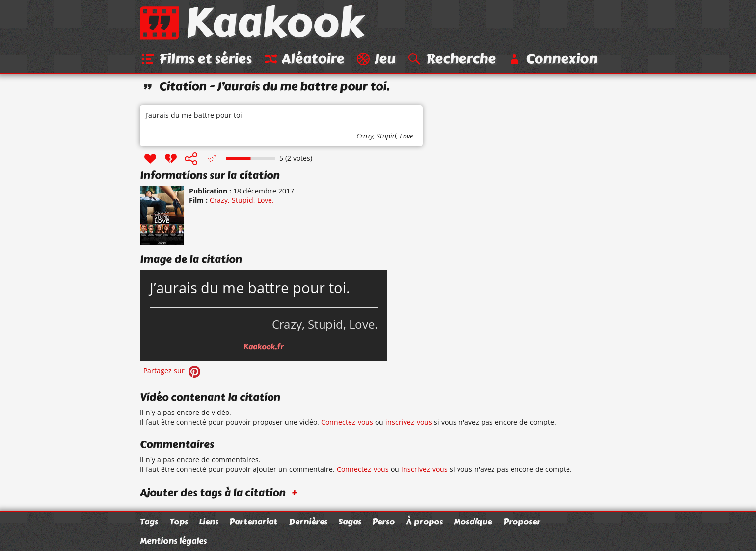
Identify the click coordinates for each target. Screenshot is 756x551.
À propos (424, 522)
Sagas (350, 522)
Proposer (522, 522)
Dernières (308, 522)
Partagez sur (173, 371)
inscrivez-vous (409, 423)
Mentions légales (173, 541)
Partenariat (253, 522)
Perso (383, 522)
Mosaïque (473, 522)
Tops (179, 522)
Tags (149, 522)
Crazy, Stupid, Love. (386, 136)
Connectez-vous (347, 423)
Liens (209, 522)
